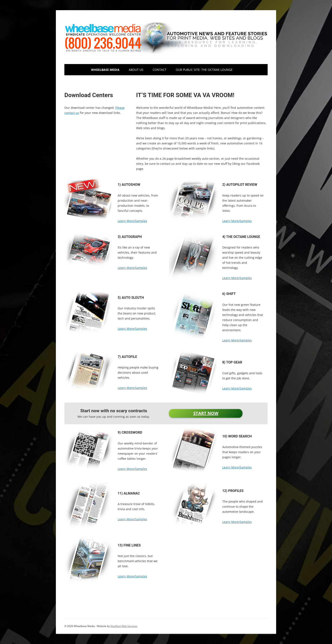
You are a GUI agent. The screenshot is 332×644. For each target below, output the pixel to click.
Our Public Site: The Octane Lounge (204, 70)
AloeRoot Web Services (124, 626)
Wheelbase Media (105, 70)
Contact (160, 70)
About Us (136, 70)
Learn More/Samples (132, 221)
